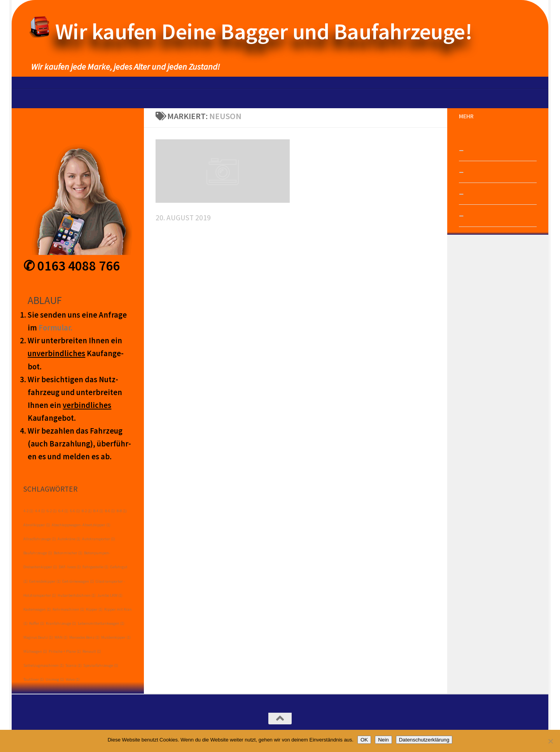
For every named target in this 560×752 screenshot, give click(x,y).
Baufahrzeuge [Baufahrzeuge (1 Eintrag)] (38, 553)
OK (364, 740)
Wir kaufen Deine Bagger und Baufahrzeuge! (264, 31)
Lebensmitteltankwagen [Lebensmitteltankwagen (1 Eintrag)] (101, 623)
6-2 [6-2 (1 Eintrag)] (52, 511)
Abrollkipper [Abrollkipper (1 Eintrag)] (37, 525)
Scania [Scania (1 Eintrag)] (73, 665)
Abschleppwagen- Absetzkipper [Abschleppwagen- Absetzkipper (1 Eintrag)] (81, 525)
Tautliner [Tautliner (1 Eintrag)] (34, 679)
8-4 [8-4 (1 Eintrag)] (98, 511)
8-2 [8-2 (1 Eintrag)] (87, 511)
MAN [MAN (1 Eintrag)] (61, 637)
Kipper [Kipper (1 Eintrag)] (94, 609)
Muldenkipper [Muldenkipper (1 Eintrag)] (116, 637)
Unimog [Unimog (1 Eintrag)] (55, 679)
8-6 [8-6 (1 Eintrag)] (110, 511)
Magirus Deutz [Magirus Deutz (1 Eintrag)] (38, 637)
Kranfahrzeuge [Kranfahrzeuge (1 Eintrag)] (61, 623)
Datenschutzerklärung (424, 740)
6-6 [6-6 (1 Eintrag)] (75, 511)
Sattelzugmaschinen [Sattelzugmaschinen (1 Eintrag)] (44, 665)
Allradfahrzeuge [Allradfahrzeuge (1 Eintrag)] (40, 539)
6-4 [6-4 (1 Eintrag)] (63, 511)
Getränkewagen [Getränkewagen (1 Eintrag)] (78, 581)
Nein (383, 740)
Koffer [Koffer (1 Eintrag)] (37, 623)
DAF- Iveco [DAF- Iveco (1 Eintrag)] (70, 567)
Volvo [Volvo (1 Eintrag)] (73, 679)
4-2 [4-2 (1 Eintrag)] (28, 511)
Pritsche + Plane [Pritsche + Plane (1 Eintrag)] (65, 651)
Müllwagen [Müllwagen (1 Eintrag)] (35, 651)
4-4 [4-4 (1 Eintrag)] (40, 511)
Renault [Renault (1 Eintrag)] (92, 651)
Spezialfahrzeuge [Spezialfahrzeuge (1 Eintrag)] (101, 665)
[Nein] (550, 741)
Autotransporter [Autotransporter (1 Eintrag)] (99, 539)
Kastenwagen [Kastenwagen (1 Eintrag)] (37, 609)
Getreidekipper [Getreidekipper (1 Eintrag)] (45, 581)
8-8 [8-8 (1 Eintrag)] (122, 511)
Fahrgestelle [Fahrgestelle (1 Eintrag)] (95, 567)
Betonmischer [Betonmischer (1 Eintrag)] (68, 553)
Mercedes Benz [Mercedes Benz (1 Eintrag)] (84, 637)
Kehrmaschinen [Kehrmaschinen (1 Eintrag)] (68, 609)
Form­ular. (55, 328)
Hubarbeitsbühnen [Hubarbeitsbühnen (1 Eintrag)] (77, 595)
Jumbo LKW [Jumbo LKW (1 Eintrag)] (110, 595)
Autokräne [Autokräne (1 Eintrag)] (69, 539)
